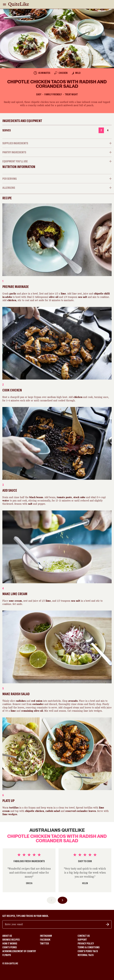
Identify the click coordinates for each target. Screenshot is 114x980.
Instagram (46, 936)
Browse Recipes (11, 940)
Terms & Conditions (89, 947)
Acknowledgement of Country (19, 951)
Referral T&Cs (86, 955)
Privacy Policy (86, 944)
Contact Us (84, 936)
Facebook (45, 940)
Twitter (44, 944)
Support (82, 940)
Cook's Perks (10, 947)
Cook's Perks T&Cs (88, 951)
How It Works (10, 944)
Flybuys (7, 955)
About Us (7, 936)
